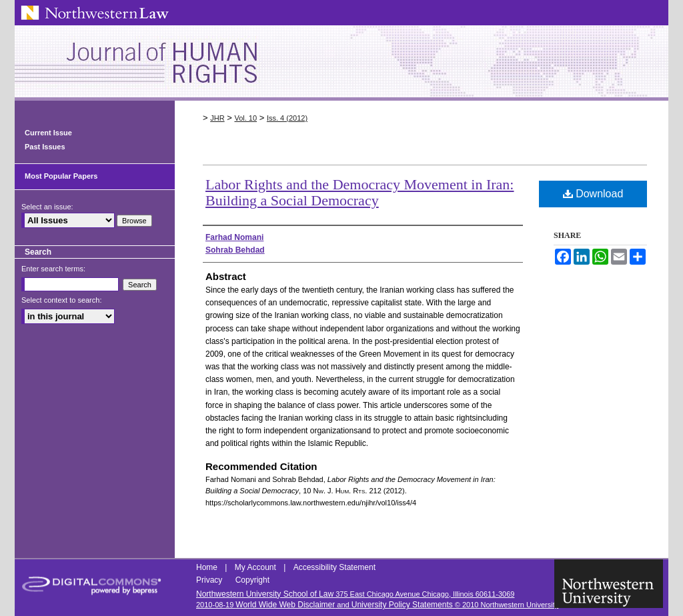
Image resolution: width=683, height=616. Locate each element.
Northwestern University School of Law (265, 594)
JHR (217, 118)
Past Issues (45, 147)
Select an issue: (47, 207)
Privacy (210, 580)
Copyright (252, 580)
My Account (256, 567)
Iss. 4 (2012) (287, 118)
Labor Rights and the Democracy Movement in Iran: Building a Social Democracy (360, 192)
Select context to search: (61, 300)
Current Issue (48, 133)
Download (593, 194)
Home (208, 567)
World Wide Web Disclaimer (285, 605)
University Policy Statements (402, 605)
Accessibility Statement (334, 567)
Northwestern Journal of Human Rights (341, 63)
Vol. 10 (245, 118)
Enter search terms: (53, 269)
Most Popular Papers (61, 176)
